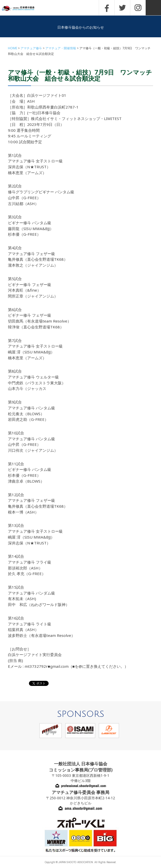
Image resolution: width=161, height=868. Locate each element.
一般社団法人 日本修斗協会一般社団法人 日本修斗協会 (22, 9)
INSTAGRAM (138, 8)
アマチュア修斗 (31, 48)
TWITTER (122, 8)
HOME (13, 48)
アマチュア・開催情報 (61, 48)
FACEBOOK (107, 8)
